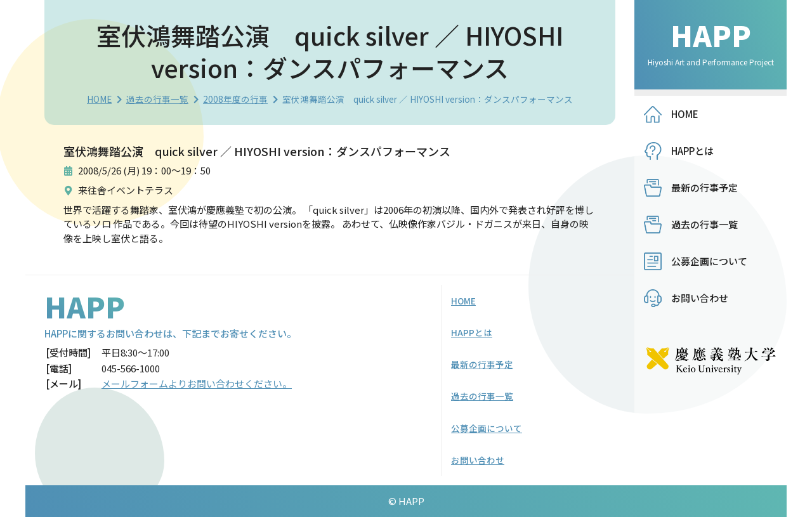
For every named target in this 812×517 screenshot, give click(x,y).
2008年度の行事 (235, 99)
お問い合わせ (700, 298)
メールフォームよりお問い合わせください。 (197, 383)
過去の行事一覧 (157, 99)
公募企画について (709, 261)
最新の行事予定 (704, 187)
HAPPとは (692, 151)
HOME (99, 99)
